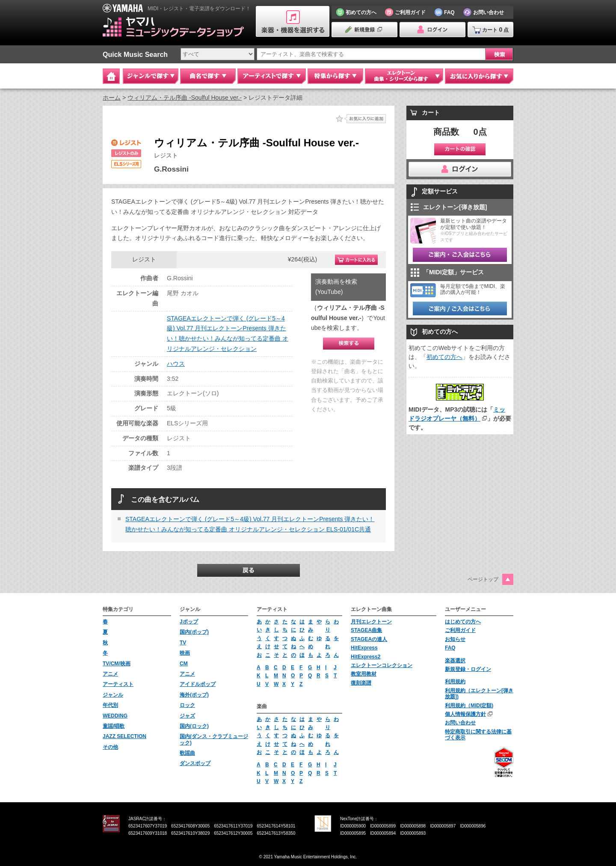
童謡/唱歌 (114, 726)
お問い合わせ (460, 723)
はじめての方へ (463, 622)
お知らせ (455, 639)
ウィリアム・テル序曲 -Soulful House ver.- (185, 98)
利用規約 (455, 682)
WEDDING (115, 716)
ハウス (176, 364)
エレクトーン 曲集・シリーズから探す (404, 76)
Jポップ (189, 622)
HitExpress (364, 648)
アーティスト (118, 684)
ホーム (112, 98)
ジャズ (187, 716)
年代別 (110, 705)
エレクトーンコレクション (382, 665)
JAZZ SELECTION (124, 736)
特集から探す (335, 76)
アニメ (110, 674)
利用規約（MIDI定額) (469, 706)
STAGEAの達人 (369, 639)
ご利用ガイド (460, 630)
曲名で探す (208, 76)
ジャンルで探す (151, 76)
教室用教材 (364, 674)
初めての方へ (444, 357)
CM (184, 664)
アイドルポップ (198, 684)
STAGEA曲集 (366, 630)
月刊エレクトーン (371, 622)
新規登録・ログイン (468, 669)
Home (111, 76)
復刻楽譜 (361, 683)
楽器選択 (455, 661)
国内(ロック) (194, 726)
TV (183, 643)
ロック (187, 705)
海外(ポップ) (194, 695)
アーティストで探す (272, 76)
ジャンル (113, 695)
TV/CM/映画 (117, 664)
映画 (185, 653)
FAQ (450, 648)
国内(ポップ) (194, 632)
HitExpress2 (366, 657)
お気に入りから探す (479, 76)
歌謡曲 (187, 753)
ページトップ (483, 579)
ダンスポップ (195, 763)
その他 (110, 747)
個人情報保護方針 (465, 714)
